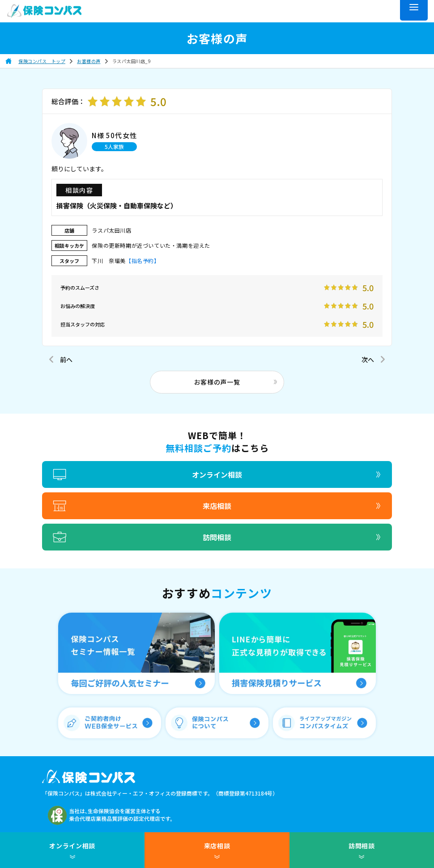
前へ (66, 360)
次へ (368, 360)
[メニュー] (414, 10)
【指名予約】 (143, 260)
